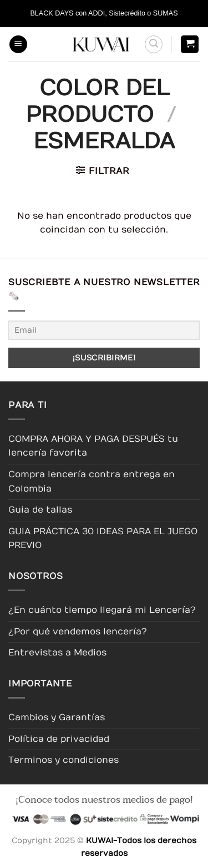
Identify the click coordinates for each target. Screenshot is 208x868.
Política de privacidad (59, 739)
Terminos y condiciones (64, 760)
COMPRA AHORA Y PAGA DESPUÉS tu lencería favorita (93, 446)
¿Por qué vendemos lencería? (78, 632)
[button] (18, 45)
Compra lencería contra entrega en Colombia (92, 482)
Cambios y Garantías (57, 717)
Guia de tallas (40, 510)
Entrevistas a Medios (57, 653)
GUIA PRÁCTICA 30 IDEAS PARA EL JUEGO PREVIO (103, 539)
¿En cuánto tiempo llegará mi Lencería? (102, 610)
